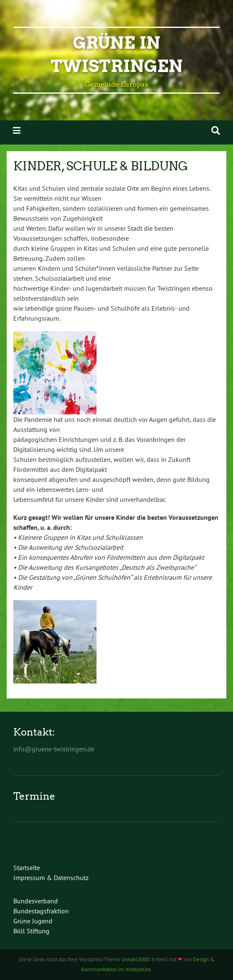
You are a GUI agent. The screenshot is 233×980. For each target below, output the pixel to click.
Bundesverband (36, 901)
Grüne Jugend (33, 921)
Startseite (27, 868)
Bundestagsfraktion (41, 911)
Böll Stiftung (31, 931)
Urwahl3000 (135, 959)
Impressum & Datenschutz (51, 878)
